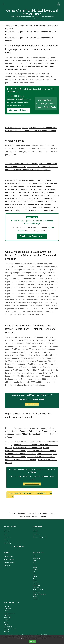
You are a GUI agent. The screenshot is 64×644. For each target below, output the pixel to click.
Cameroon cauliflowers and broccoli (41, 451)
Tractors (35, 597)
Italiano (31, 635)
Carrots (32, 434)
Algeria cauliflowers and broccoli (24, 445)
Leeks (38, 431)
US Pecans (7, 606)
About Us (35, 531)
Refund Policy (7, 543)
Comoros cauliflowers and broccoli (41, 457)
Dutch (48, 635)
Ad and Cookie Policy (9, 560)
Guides (35, 576)
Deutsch (16, 635)
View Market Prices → (19, 110)
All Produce (36, 583)
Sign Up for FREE (32, 404)
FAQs (5, 534)
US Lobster (7, 615)
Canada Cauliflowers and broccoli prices (38, 195)
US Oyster (7, 624)
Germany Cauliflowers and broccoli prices (22, 204)
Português (21, 635)
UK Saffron (7, 611)
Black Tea (6, 631)
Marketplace (36, 599)
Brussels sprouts (49, 431)
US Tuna (6, 622)
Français (11, 635)
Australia (35, 570)
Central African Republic (47, 17)
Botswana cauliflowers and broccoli (27, 448)
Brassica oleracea (39, 516)
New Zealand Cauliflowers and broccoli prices (37, 201)
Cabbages (10, 434)
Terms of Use (7, 566)
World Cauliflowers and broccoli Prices (25, 17)
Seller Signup (36, 585)
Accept (32, 642)
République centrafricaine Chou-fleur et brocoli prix (33, 513)
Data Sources (36, 588)
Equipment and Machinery (40, 594)
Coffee (35, 560)
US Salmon (7, 620)
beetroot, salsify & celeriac (47, 434)
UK (34, 572)
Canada (35, 567)
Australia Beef (7, 618)
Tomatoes (24, 431)
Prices (38, 17)
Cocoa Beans (7, 609)
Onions (32, 431)
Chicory (25, 434)
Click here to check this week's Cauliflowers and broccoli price (31, 131)
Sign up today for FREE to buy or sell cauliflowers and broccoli (29, 495)
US (34, 565)
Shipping (6, 540)
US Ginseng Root (8, 627)
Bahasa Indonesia (38, 635)
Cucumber (11, 437)
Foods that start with (38, 590)
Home (12, 17)
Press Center (36, 534)
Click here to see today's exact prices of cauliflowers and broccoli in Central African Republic (31, 66)
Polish (45, 635)
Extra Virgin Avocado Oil (10, 629)
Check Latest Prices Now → (32, 236)
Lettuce (18, 434)
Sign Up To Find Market (32, 484)
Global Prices (36, 558)
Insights (35, 581)
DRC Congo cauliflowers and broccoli (21, 460)
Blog (34, 579)
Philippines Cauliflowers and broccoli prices (23, 189)
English (6, 635)
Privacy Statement (9, 557)
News (35, 563)
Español (26, 635)
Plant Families (37, 592)
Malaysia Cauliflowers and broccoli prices (35, 186)
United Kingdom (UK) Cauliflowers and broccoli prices (33, 210)
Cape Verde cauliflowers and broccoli (21, 454)
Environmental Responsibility (40, 537)
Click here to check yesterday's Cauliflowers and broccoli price (31, 128)
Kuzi (34, 574)
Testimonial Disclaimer (10, 563)
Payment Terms (8, 537)
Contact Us (7, 531)
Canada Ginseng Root (10, 613)
